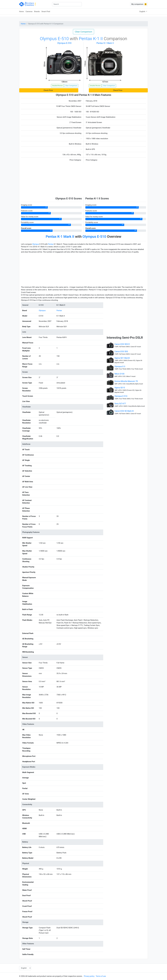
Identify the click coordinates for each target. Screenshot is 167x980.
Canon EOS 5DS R (122, 344)
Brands (37, 12)
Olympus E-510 (121, 396)
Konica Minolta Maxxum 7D (126, 381)
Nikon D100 (119, 374)
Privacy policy (89, 976)
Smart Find (46, 12)
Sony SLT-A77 (120, 404)
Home (21, 12)
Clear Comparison (83, 32)
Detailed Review (57, 86)
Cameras (29, 12)
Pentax (51, 244)
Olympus (36, 244)
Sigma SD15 (120, 388)
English (143, 12)
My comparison (139, 4)
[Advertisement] (83, 180)
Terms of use (101, 976)
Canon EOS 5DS (121, 351)
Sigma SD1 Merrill (122, 358)
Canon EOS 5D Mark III (124, 411)
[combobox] (67, 4)
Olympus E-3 (120, 366)
